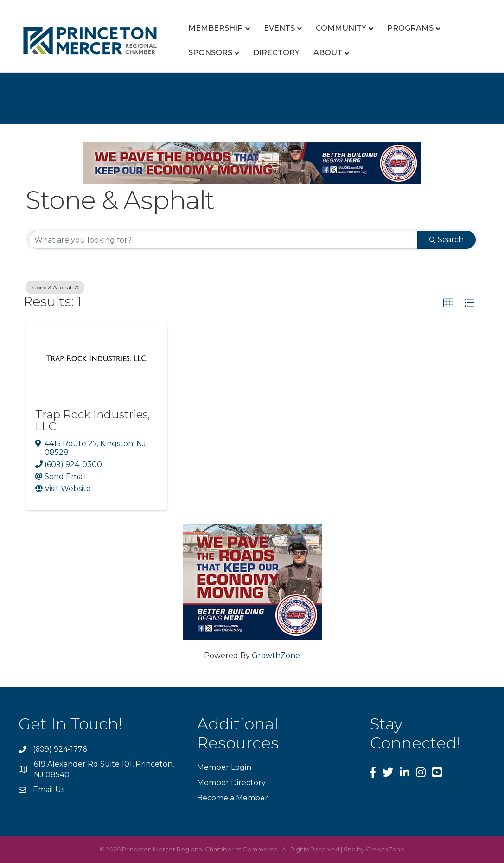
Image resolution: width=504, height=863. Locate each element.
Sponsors (210, 53)
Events (279, 28)
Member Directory (231, 783)
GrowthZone (276, 655)
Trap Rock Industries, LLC (93, 420)
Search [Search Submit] (447, 240)
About (328, 53)
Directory (276, 53)
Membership (216, 28)
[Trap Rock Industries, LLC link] (96, 359)
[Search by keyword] (223, 240)
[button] (448, 303)
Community (341, 28)
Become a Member (233, 798)
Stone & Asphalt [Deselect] (55, 287)
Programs (410, 28)
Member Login (224, 767)
